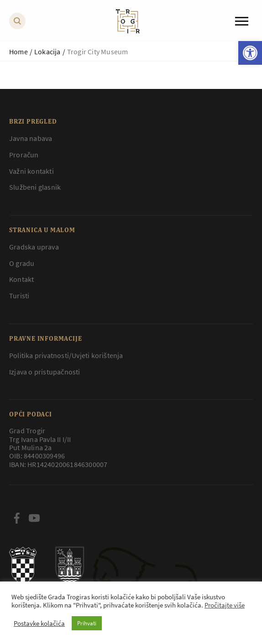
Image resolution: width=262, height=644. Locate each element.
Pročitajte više (225, 605)
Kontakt (21, 279)
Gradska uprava (34, 247)
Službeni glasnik (35, 187)
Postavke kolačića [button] (39, 623)
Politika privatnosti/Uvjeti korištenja (66, 355)
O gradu (22, 263)
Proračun (24, 155)
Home (18, 52)
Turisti (19, 296)
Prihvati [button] (87, 623)
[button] (250, 53)
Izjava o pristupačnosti (45, 372)
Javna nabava (31, 138)
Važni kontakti (31, 171)
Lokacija (47, 52)
